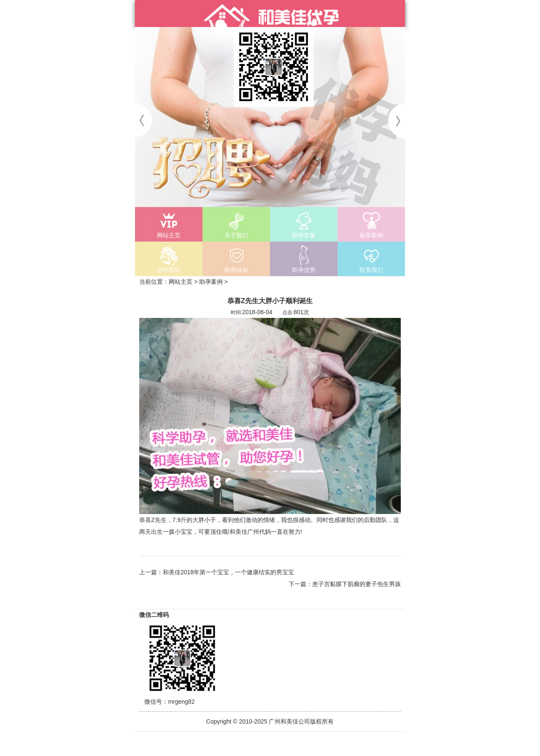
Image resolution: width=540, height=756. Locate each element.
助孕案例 (211, 282)
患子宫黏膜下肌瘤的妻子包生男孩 (356, 584)
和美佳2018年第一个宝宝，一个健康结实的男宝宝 (228, 572)
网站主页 (181, 282)
